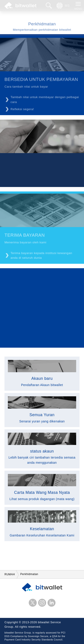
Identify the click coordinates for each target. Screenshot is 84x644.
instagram (42, 603)
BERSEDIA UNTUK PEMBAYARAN (41, 81)
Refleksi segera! (22, 110)
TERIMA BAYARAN (25, 236)
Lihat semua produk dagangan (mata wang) (42, 487)
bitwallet (20, 6)
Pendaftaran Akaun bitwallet (42, 373)
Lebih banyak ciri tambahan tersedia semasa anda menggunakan (42, 449)
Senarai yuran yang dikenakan (42, 410)
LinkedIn (52, 603)
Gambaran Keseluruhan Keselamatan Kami (42, 524)
